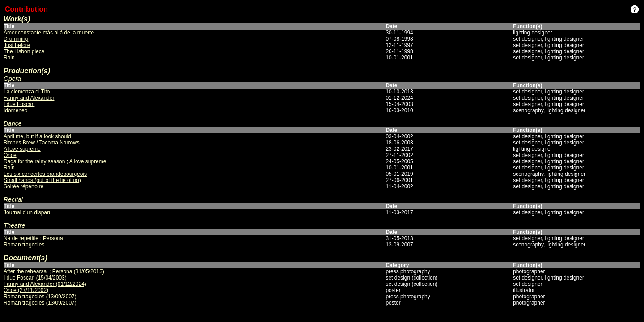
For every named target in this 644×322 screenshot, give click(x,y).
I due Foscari (19, 104)
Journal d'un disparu (28, 212)
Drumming (16, 39)
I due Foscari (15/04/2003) (35, 278)
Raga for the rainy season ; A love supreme (55, 161)
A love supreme (22, 149)
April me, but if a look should (37, 136)
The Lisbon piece (24, 51)
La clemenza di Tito (27, 92)
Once (10, 155)
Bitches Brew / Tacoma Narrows (42, 143)
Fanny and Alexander (29, 98)
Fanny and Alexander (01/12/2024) (45, 284)
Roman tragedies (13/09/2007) (40, 297)
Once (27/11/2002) (26, 290)
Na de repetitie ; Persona (33, 238)
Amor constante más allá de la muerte (49, 33)
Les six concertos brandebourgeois (45, 174)
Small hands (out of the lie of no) (42, 180)
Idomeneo (15, 110)
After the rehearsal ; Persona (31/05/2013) (54, 271)
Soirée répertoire (23, 186)
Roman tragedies (24, 245)
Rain (9, 58)
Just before (17, 45)
